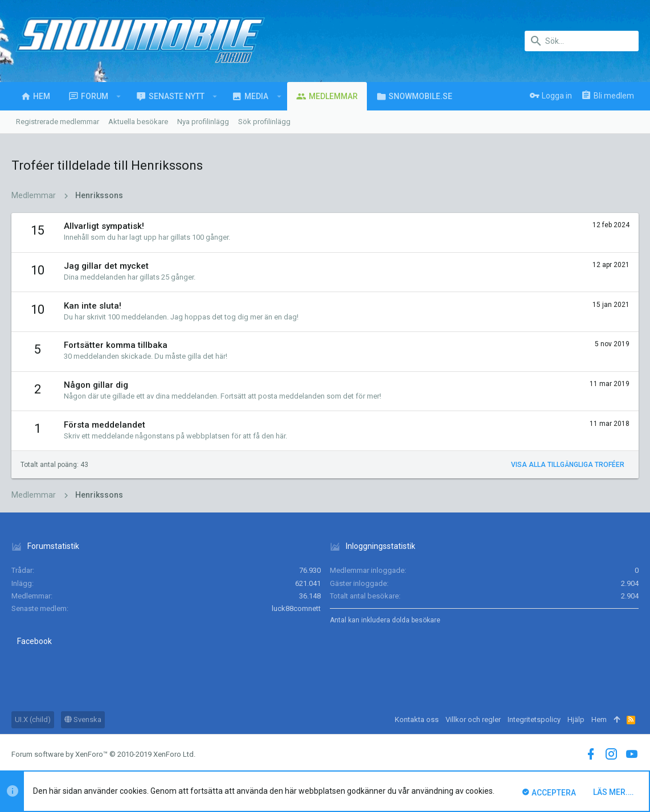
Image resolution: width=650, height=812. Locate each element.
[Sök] (582, 41)
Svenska (83, 719)
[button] (119, 96)
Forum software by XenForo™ (103, 754)
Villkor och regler (473, 719)
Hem (599, 719)
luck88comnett (296, 608)
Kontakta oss (417, 719)
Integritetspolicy (534, 719)
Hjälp (576, 719)
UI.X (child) (33, 719)
